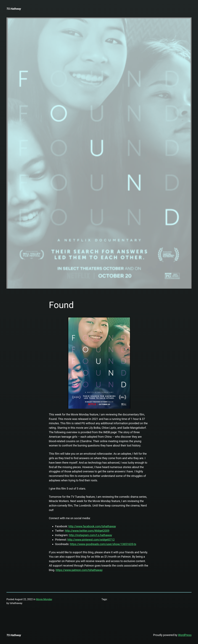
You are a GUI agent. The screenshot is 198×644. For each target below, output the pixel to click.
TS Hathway (14, 9)
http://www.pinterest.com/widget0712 (91, 540)
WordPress (185, 635)
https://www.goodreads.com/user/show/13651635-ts (103, 544)
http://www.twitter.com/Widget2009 (87, 531)
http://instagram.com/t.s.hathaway (90, 535)
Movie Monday (44, 599)
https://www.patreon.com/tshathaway (79, 570)
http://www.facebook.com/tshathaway (92, 526)
